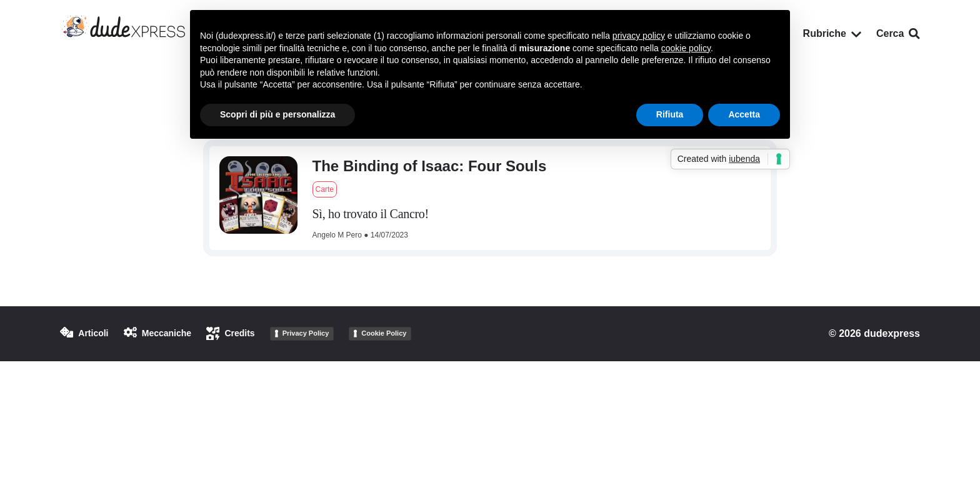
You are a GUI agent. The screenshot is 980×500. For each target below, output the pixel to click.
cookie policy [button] (686, 48)
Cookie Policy (384, 333)
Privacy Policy (306, 333)
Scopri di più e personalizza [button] (277, 114)
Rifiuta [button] (670, 114)
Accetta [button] (744, 114)
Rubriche (832, 33)
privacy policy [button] (639, 36)
